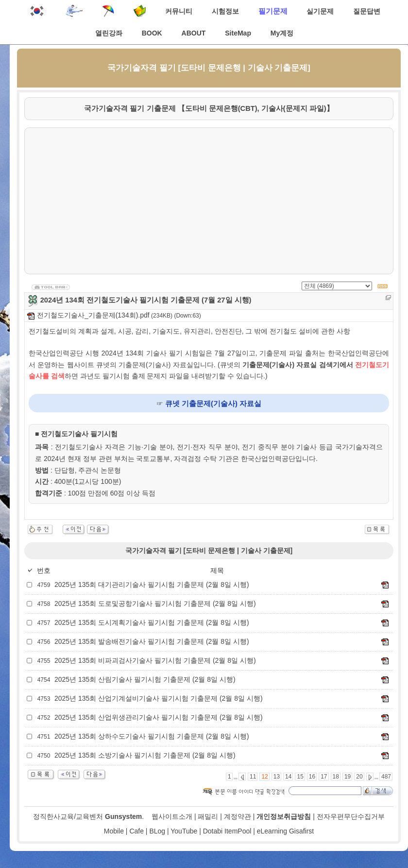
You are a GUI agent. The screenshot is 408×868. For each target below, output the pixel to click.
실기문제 (320, 11)
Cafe (136, 831)
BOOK (152, 33)
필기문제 (273, 11)
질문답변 (367, 11)
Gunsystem (123, 816)
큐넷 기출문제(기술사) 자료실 (213, 404)
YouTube (184, 831)
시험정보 (225, 11)
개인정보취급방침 (284, 816)
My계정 (282, 33)
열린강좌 (109, 33)
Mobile (114, 831)
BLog (157, 831)
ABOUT (194, 33)
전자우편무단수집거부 (351, 816)
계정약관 (238, 816)
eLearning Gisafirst (286, 831)
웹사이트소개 (172, 816)
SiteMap (238, 33)
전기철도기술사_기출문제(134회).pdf (88, 315)
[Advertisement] (209, 201)
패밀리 (208, 816)
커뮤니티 (179, 11)
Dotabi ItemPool (227, 831)
